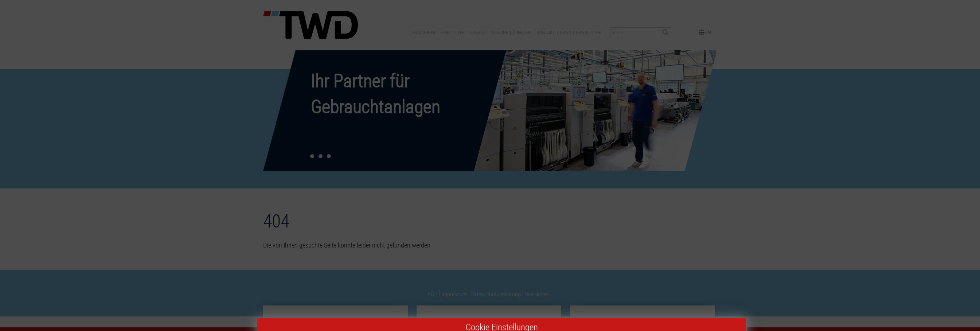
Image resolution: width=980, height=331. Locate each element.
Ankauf (477, 33)
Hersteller (453, 33)
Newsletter (589, 33)
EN (705, 32)
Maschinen (424, 33)
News (565, 33)
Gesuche (499, 33)
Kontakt (546, 33)
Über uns (522, 33)
